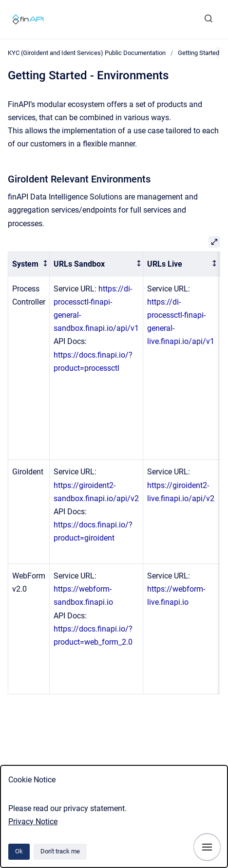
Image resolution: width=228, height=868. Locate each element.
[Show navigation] (207, 847)
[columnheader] (29, 264)
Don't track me (60, 851)
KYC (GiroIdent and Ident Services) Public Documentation (87, 53)
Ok (19, 851)
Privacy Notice (33, 822)
